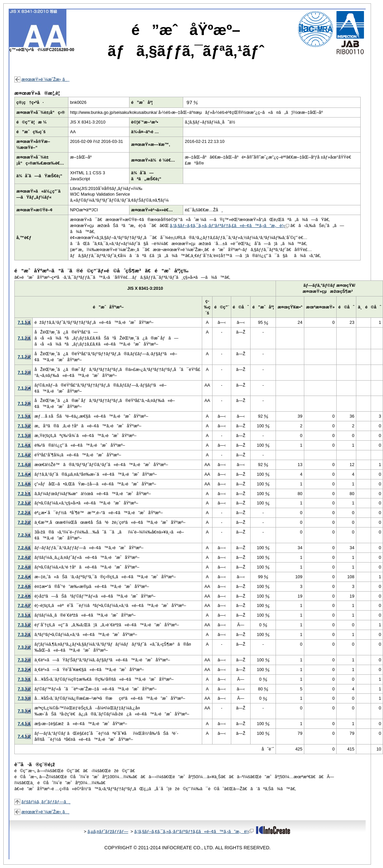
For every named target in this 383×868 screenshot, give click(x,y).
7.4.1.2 (24, 736)
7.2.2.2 (24, 522)
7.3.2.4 (24, 670)
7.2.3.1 (24, 535)
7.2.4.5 (24, 586)
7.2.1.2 (24, 503)
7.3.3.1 (24, 679)
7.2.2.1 (24, 513)
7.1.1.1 (24, 322)
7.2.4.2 (24, 557)
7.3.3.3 (24, 698)
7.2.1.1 (24, 494)
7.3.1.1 (24, 615)
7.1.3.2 (24, 426)
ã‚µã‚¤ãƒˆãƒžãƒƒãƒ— (108, 831)
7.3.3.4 (24, 711)
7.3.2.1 (24, 634)
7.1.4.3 (24, 465)
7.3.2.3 (24, 660)
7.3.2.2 (24, 647)
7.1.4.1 (24, 445)
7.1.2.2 (24, 357)
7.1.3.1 (24, 416)
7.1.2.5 (24, 403)
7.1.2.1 (24, 338)
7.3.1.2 (24, 625)
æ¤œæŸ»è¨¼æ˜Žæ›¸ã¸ (45, 79)
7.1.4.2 (24, 455)
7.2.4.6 (24, 596)
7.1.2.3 (24, 372)
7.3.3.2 (24, 689)
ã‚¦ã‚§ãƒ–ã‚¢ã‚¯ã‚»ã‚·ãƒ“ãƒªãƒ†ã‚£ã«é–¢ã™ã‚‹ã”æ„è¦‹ (230, 226)
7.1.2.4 (24, 388)
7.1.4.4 (24, 474)
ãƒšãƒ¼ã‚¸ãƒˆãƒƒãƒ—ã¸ (46, 802)
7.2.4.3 (24, 567)
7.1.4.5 (24, 484)
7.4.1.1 (24, 724)
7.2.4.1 (24, 548)
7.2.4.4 (24, 577)
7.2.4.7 (24, 605)
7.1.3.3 (24, 436)
